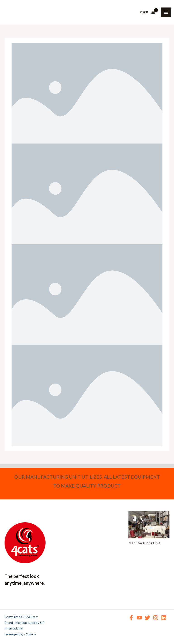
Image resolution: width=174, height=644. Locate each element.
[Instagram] (156, 618)
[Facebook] (131, 618)
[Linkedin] (164, 618)
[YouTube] (139, 618)
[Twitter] (147, 618)
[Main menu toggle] (166, 12)
